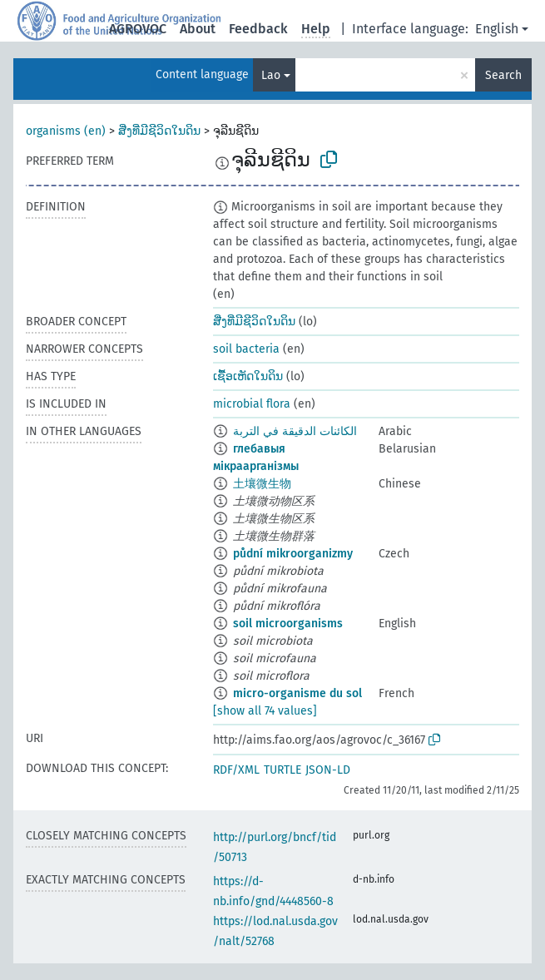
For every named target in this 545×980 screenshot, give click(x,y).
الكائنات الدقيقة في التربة (295, 431)
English (497, 29)
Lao (271, 75)
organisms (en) (66, 131)
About (198, 29)
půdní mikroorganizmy (293, 554)
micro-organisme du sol (297, 693)
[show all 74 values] (265, 711)
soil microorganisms (288, 624)
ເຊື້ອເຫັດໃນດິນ (248, 376)
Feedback (258, 29)
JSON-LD (328, 770)
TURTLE (282, 770)
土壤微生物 (262, 484)
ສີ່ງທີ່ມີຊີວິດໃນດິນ (159, 131)
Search (503, 75)
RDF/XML (236, 770)
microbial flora (252, 404)
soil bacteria (246, 349)
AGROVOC (138, 29)
